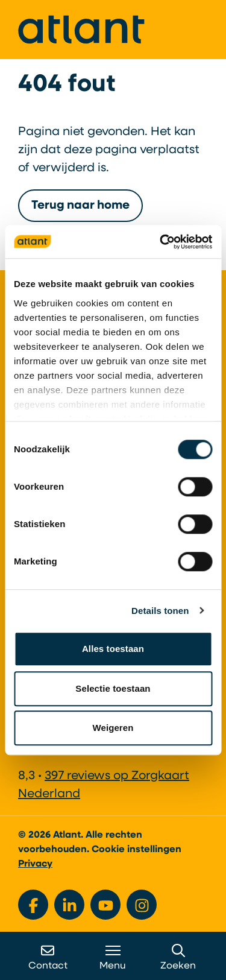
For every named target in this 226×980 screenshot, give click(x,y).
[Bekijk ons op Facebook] (33, 905)
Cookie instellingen (137, 850)
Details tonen (160, 611)
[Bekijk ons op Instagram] (142, 905)
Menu (113, 957)
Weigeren (113, 728)
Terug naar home (80, 206)
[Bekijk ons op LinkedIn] (69, 905)
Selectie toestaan (113, 688)
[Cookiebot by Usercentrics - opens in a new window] (161, 242)
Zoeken (178, 957)
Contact (48, 957)
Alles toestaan (113, 649)
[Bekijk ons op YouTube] (105, 905)
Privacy (35, 864)
